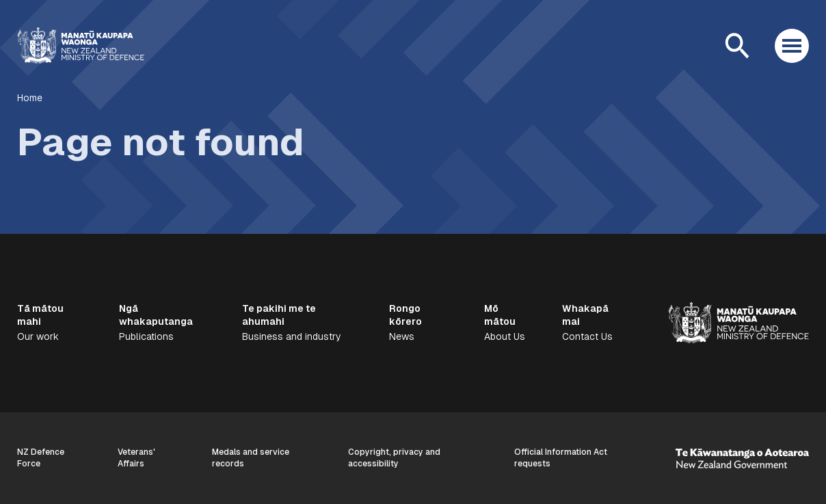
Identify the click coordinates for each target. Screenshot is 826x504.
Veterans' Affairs (136, 458)
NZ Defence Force (41, 458)
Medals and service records (251, 458)
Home (30, 98)
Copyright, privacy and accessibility (394, 458)
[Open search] (737, 46)
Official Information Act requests (561, 458)
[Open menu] (792, 46)
